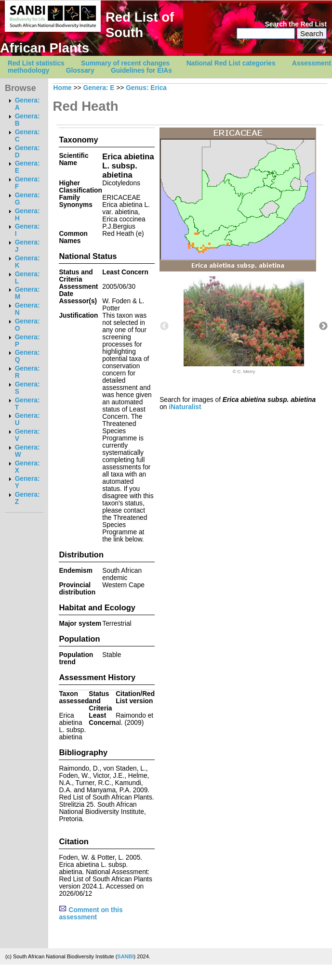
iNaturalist (185, 407)
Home (63, 88)
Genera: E (99, 88)
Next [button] (323, 326)
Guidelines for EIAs (141, 71)
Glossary (80, 71)
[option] (244, 325)
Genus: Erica (146, 88)
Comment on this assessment (91, 914)
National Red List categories (231, 63)
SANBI (125, 956)
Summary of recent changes (125, 63)
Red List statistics (36, 63)
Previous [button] (164, 326)
